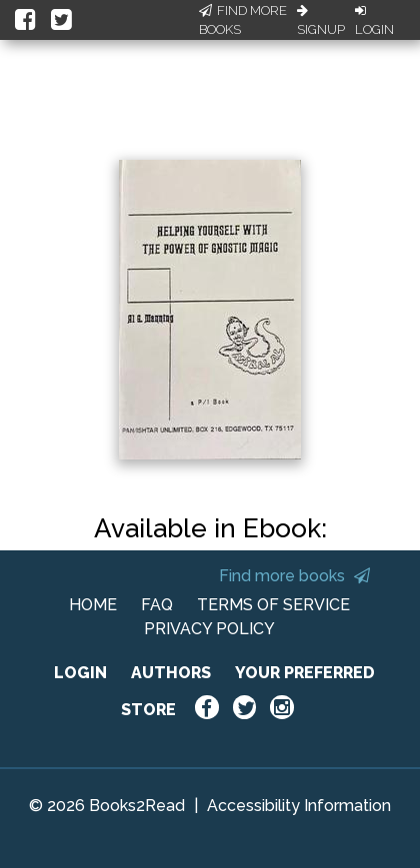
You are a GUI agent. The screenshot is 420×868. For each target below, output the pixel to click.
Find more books (294, 576)
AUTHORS (171, 673)
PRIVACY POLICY (209, 629)
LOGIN (80, 673)
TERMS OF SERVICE (273, 605)
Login (374, 21)
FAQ (157, 605)
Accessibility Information (299, 806)
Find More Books (243, 20)
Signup (321, 21)
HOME (93, 605)
